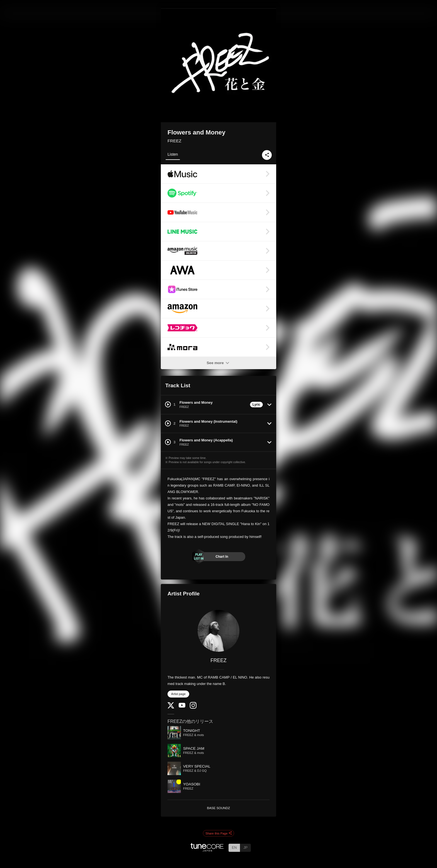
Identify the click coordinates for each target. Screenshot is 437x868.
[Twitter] (171, 707)
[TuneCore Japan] (207, 850)
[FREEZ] (219, 631)
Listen (173, 154)
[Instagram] (193, 707)
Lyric (256, 405)
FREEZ (174, 141)
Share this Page (219, 833)
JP (245, 847)
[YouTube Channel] (182, 706)
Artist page (178, 694)
